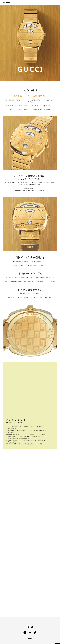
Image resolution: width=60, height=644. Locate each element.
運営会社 (30, 638)
